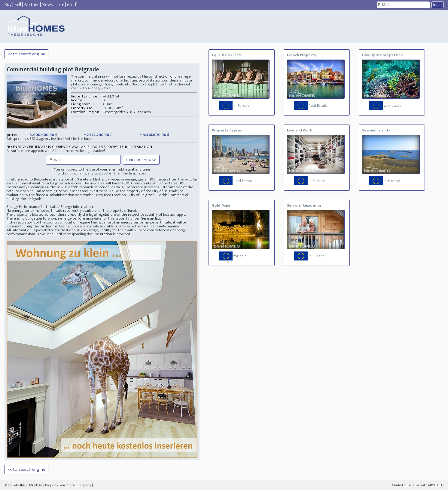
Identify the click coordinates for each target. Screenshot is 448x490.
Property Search (57, 485)
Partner (31, 5)
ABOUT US (436, 485)
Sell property (82, 485)
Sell (18, 5)
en (69, 5)
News (47, 5)
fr (77, 5)
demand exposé (141, 160)
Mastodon (399, 485)
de (62, 5)
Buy (8, 5)
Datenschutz (417, 485)
